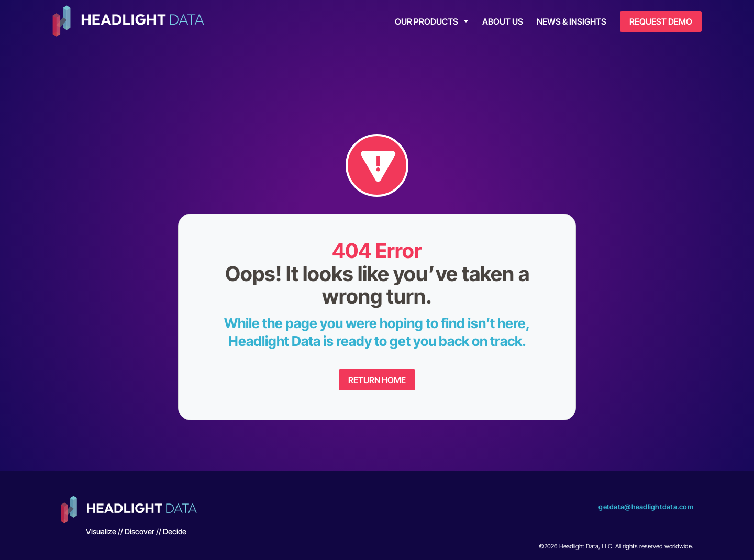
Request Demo (661, 21)
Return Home (377, 380)
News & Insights (572, 21)
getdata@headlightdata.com (646, 507)
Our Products (426, 21)
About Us (503, 21)
